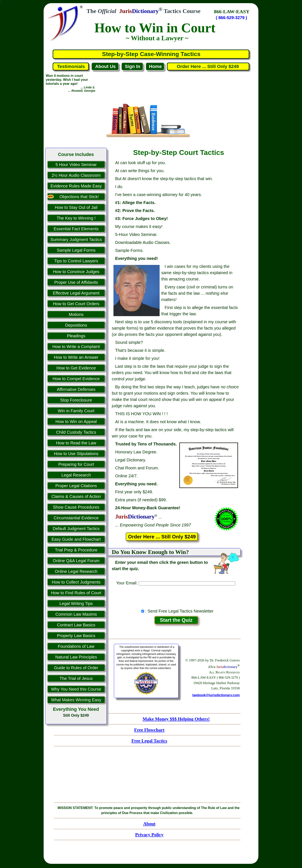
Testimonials (71, 66)
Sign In (132, 66)
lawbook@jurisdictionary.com (216, 695)
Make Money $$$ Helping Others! (176, 719)
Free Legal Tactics (149, 741)
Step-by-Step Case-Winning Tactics (151, 54)
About (149, 824)
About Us (105, 66)
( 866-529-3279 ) (231, 18)
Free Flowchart (149, 730)
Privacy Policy (149, 835)
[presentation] (176, 596)
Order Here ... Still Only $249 (208, 66)
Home (155, 66)
